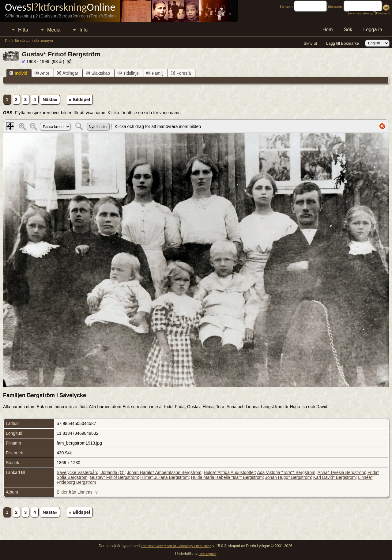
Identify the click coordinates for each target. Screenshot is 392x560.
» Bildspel (79, 100)
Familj (155, 73)
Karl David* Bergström (335, 477)
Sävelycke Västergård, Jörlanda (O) (91, 472)
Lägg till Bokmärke (343, 43)
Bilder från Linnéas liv (77, 492)
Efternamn (383, 13)
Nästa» (50, 100)
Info (83, 30)
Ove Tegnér (207, 554)
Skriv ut (310, 43)
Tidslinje (128, 73)
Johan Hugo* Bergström (288, 477)
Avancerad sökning (361, 13)
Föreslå (181, 73)
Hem (328, 30)
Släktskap (98, 73)
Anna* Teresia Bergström (341, 472)
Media (54, 30)
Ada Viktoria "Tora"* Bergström (286, 472)
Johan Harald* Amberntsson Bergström (164, 472)
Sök (348, 30)
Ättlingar (68, 73)
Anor (42, 73)
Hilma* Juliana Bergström (164, 477)
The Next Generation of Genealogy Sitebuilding (176, 546)
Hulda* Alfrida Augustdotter (229, 472)
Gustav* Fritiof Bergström (114, 477)
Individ (18, 73)
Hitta (23, 30)
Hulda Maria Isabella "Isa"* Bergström (227, 477)
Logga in (373, 30)
